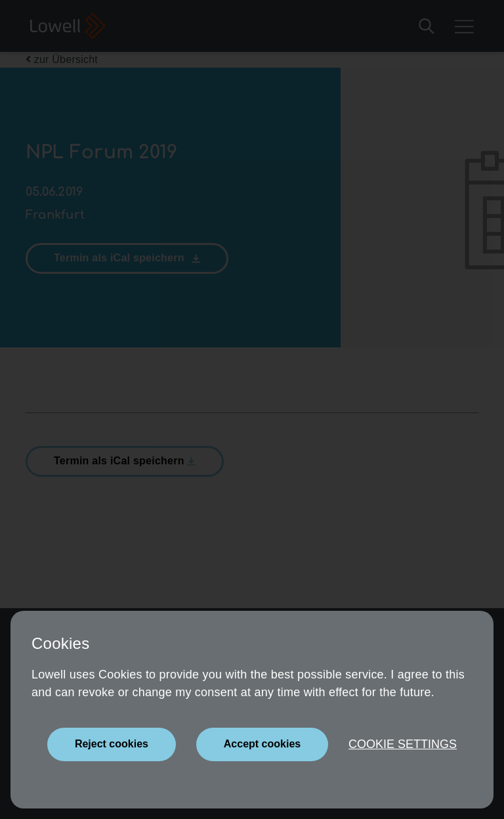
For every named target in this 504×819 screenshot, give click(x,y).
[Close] (112, 744)
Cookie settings (403, 744)
